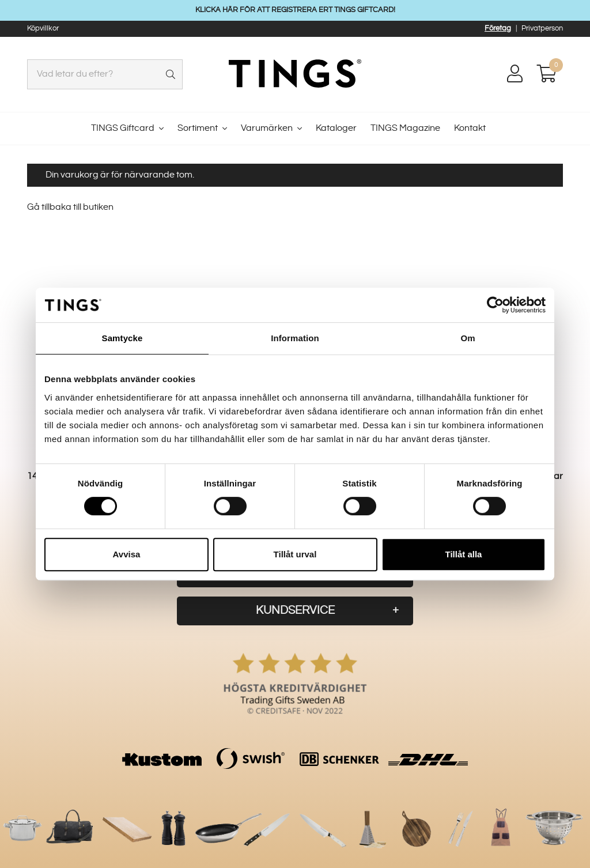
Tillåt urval (295, 554)
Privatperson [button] (542, 28)
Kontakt (470, 128)
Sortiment (198, 128)
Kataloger (336, 128)
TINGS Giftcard (123, 128)
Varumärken (267, 128)
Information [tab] (295, 338)
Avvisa (127, 554)
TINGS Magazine (405, 128)
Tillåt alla (464, 554)
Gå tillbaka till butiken (70, 207)
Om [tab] (468, 338)
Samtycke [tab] (122, 338)
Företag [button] (498, 28)
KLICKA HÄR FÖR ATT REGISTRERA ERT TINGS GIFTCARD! (295, 10)
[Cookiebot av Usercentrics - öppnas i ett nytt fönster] (495, 305)
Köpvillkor (43, 28)
